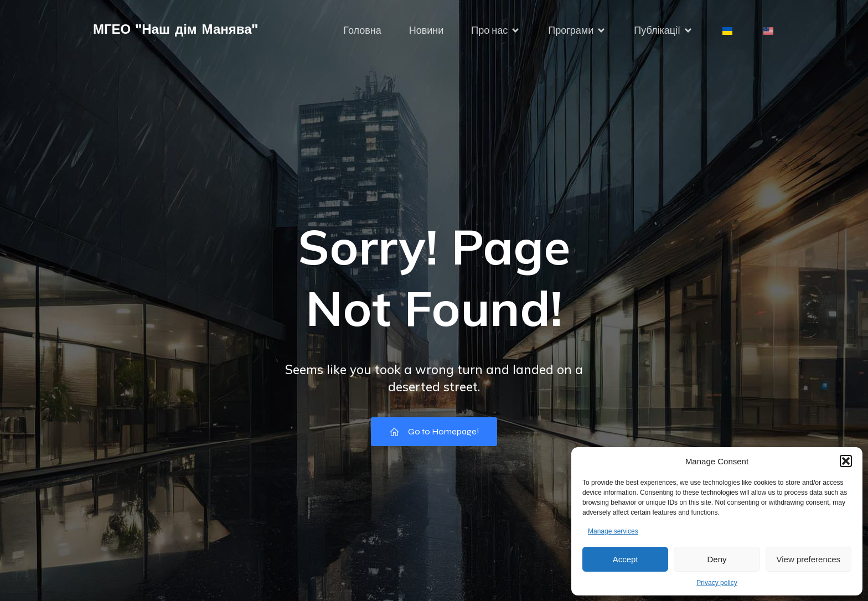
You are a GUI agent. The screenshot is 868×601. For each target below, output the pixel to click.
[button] (846, 461)
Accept (626, 559)
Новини (427, 30)
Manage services (613, 531)
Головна (362, 30)
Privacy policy (717, 583)
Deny (717, 559)
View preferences (809, 559)
